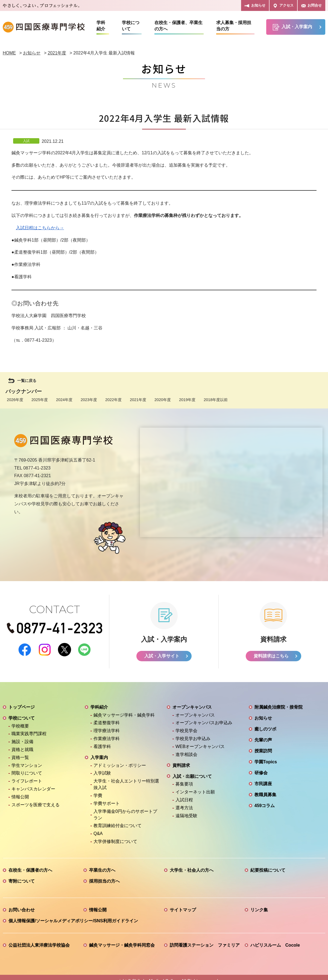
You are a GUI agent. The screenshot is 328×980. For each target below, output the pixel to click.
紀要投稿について (268, 870)
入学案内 (99, 758)
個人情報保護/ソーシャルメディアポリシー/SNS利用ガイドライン (73, 921)
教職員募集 (265, 795)
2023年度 (89, 400)
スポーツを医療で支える (36, 805)
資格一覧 (20, 758)
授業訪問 (263, 751)
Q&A (98, 834)
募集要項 (184, 785)
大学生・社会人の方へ (192, 870)
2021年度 (138, 400)
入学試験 (102, 774)
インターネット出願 (195, 792)
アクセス (283, 6)
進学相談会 (186, 755)
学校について (131, 26)
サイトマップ (183, 910)
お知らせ (255, 6)
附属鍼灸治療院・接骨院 (279, 707)
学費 (98, 796)
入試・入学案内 (292, 27)
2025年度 (40, 400)
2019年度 (187, 400)
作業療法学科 (107, 739)
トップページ (22, 707)
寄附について (22, 881)
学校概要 (20, 726)
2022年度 (113, 400)
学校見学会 (186, 731)
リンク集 (259, 910)
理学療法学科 (107, 731)
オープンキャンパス (192, 707)
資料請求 (181, 766)
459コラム (265, 806)
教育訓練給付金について (118, 826)
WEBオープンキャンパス (200, 747)
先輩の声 (263, 740)
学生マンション (27, 766)
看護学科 (102, 747)
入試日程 (184, 800)
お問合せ (311, 6)
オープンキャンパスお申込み (204, 723)
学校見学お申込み (193, 739)
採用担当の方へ (104, 881)
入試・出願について (192, 777)
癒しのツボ (265, 729)
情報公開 (20, 797)
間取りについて (27, 774)
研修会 (261, 773)
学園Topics (266, 762)
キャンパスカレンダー (33, 789)
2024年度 (64, 400)
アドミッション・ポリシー (120, 766)
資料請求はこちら (271, 656)
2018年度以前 (216, 400)
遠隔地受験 (186, 816)
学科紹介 (101, 26)
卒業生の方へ (102, 870)
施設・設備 (22, 742)
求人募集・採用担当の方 (234, 26)
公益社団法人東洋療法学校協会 (39, 945)
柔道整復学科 (107, 723)
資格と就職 (22, 750)
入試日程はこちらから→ (40, 228)
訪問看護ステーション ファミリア (205, 945)
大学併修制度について (115, 842)
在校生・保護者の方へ (30, 870)
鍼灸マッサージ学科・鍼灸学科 (124, 715)
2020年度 (163, 400)
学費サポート (107, 804)
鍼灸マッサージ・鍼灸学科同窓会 (122, 945)
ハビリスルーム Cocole (275, 945)
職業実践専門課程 (29, 734)
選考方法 (184, 808)
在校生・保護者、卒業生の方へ (178, 26)
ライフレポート (27, 782)
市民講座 (263, 784)
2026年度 (15, 400)
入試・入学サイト (162, 656)
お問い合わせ (22, 910)
